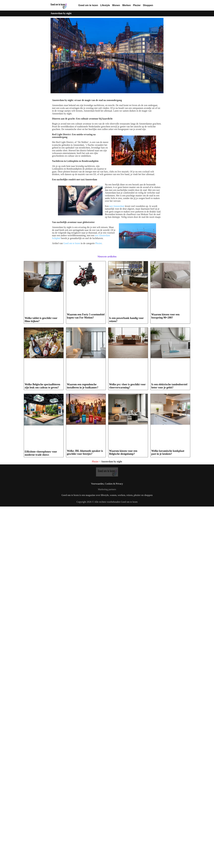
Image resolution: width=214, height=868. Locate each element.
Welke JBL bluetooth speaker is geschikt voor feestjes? (85, 568)
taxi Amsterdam (117, 206)
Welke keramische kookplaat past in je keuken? (168, 568)
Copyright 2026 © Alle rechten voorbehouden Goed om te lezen (107, 623)
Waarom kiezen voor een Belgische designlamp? (123, 568)
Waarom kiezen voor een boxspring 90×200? (165, 316)
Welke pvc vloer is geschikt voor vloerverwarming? (127, 386)
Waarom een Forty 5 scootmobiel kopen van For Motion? (86, 316)
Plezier (137, 5)
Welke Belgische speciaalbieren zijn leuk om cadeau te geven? (42, 386)
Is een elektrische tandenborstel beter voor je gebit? (169, 444)
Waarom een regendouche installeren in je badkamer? (83, 386)
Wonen (116, 5)
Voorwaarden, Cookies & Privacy (107, 605)
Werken (126, 5)
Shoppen (148, 5)
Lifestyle (105, 5)
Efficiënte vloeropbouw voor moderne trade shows (41, 571)
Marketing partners (107, 610)
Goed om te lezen (88, 5)
